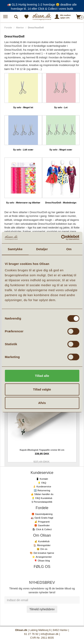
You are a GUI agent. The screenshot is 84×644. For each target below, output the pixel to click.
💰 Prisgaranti (42, 522)
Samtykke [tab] (15, 249)
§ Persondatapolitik (42, 502)
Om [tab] (69, 249)
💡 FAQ (42, 483)
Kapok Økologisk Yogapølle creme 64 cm (42, 450)
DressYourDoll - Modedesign (61, 203)
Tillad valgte (42, 389)
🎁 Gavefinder (42, 525)
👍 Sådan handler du (42, 494)
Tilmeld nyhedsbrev (42, 609)
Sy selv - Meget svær (61, 150)
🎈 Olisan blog (42, 561)
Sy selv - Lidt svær (23, 150)
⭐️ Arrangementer (42, 557)
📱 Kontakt (42, 479)
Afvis (42, 403)
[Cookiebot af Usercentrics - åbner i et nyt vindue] (61, 238)
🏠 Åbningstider (42, 545)
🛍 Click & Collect (42, 529)
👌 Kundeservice (42, 487)
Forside (8, 28)
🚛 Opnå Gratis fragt (42, 518)
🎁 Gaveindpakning (42, 514)
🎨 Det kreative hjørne (42, 553)
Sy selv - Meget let (23, 107)
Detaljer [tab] (42, 249)
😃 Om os (42, 549)
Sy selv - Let (61, 107)
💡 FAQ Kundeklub (42, 498)
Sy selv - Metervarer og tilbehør (23, 203)
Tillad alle (42, 376)
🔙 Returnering (42, 490)
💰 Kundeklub (42, 541)
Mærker (20, 28)
